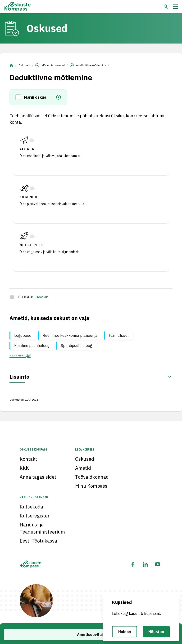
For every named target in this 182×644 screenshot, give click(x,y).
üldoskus (42, 297)
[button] (20, 97)
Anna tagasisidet (38, 477)
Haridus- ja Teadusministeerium (42, 528)
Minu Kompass (91, 486)
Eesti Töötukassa (38, 541)
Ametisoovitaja (91, 635)
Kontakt (28, 459)
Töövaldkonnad (92, 477)
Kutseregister (35, 516)
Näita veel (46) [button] (20, 356)
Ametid (83, 468)
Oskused (24, 65)
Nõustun (156, 632)
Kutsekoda (31, 507)
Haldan (125, 632)
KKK (24, 468)
